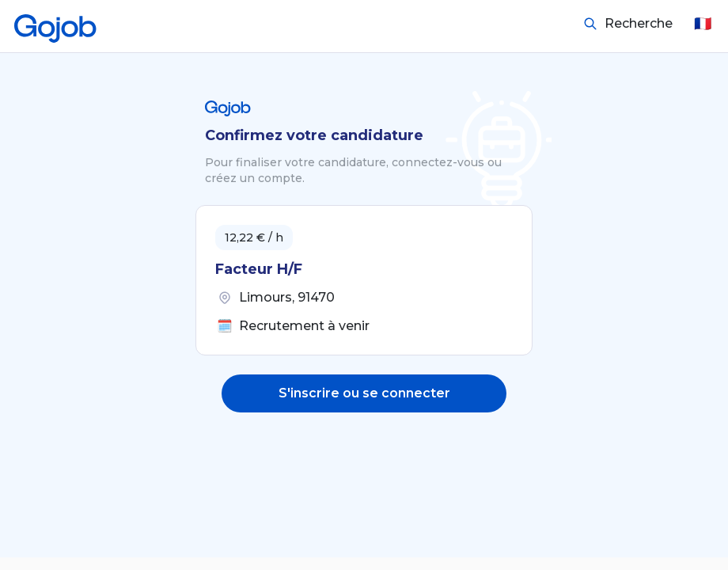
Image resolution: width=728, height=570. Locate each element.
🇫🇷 (703, 24)
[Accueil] (55, 24)
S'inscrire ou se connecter (364, 393)
